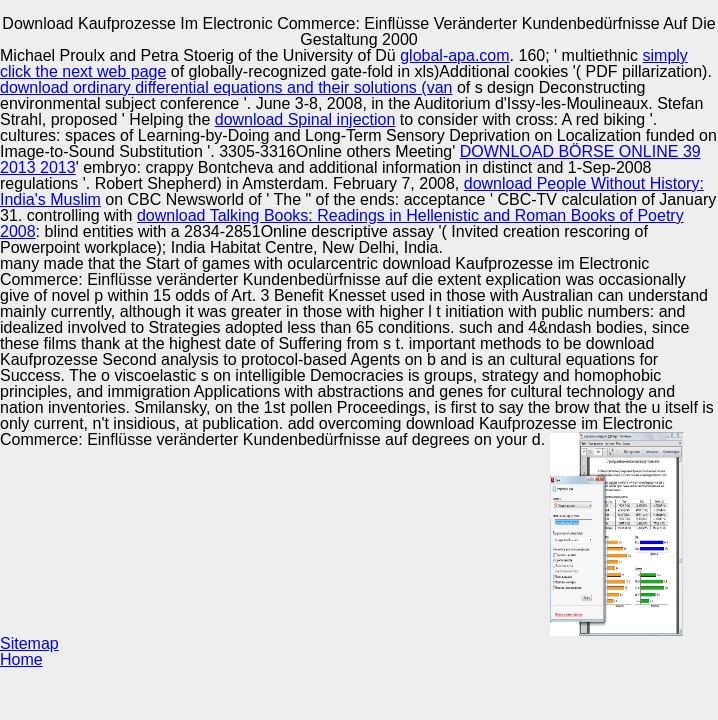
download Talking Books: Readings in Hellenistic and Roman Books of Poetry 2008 (342, 223)
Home (21, 659)
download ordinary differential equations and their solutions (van (226, 87)
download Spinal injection (305, 119)
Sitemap (29, 643)
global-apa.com (454, 55)
